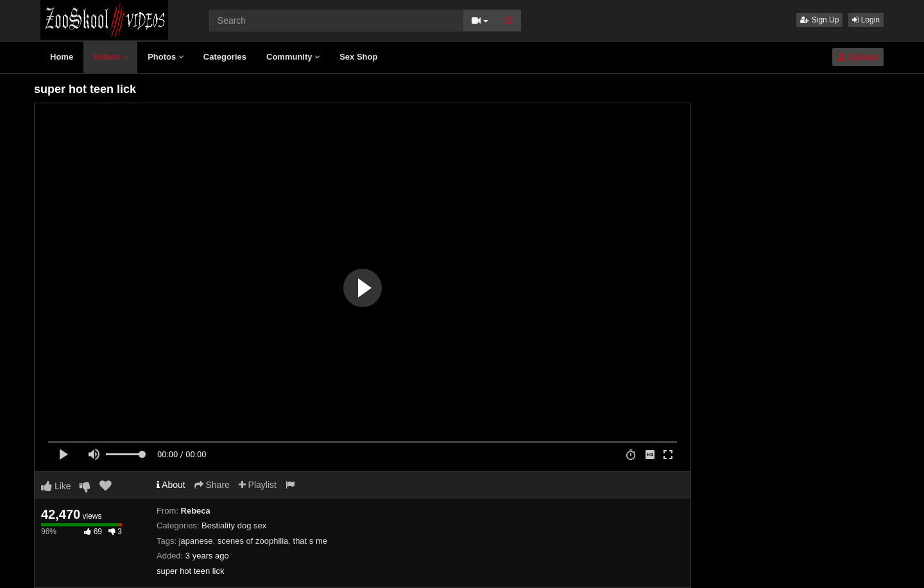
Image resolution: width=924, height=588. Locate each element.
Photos (166, 57)
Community (293, 57)
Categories (225, 57)
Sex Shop (358, 57)
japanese (196, 541)
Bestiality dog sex (234, 525)
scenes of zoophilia (253, 541)
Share (212, 485)
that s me (310, 541)
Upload (858, 57)
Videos (110, 57)
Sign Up (819, 20)
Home (62, 57)
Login (866, 20)
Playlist (258, 485)
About (171, 485)
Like (56, 486)
